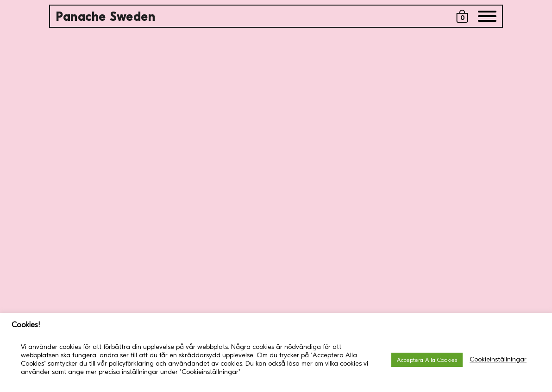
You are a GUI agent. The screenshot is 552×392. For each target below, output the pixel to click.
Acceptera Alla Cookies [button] (427, 360)
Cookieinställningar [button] (498, 359)
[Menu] (487, 18)
